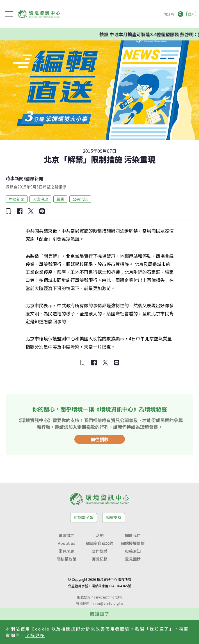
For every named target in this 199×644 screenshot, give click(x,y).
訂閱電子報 (84, 517)
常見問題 (67, 551)
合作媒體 (100, 551)
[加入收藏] (8, 211)
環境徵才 (67, 535)
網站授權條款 (133, 543)
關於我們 (133, 535)
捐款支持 (114, 517)
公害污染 (80, 199)
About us (67, 543)
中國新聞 (17, 199)
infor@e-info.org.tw (108, 603)
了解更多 (35, 635)
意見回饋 (133, 559)
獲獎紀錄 (100, 559)
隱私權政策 (67, 559)
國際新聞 (34, 178)
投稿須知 (133, 551)
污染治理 (40, 199)
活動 (100, 535)
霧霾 (60, 199)
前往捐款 (100, 439)
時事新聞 (15, 178)
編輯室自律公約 (100, 543)
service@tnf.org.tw (108, 597)
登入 (191, 14)
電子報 (169, 14)
